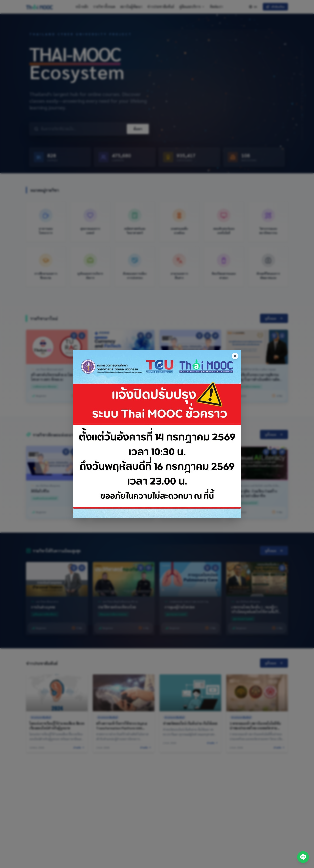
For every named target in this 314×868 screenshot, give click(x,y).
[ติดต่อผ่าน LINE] (303, 857)
